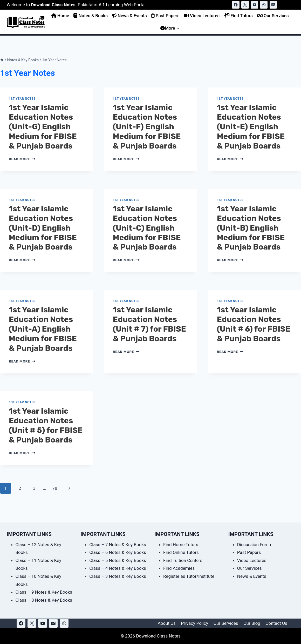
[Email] (273, 5)
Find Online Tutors (181, 552)
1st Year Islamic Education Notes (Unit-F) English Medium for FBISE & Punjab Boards (147, 127)
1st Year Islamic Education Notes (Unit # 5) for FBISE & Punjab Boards (46, 425)
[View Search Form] (289, 5)
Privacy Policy (194, 623)
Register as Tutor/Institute (189, 576)
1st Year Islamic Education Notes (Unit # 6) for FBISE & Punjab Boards (254, 324)
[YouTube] (254, 5)
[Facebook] (236, 5)
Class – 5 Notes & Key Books (118, 560)
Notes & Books (90, 16)
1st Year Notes (22, 99)
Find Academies (179, 568)
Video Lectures (202, 16)
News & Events (129, 16)
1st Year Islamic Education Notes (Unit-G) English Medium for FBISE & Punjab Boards (43, 127)
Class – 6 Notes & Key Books (118, 552)
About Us (167, 623)
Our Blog (252, 623)
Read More (22, 159)
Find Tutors (238, 16)
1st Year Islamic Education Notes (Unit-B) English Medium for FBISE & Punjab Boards (251, 228)
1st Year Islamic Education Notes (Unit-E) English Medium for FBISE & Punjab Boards (251, 127)
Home (60, 16)
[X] (245, 5)
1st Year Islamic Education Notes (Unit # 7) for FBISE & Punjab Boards (149, 324)
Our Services (273, 16)
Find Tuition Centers (183, 560)
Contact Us (276, 623)
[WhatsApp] (264, 5)
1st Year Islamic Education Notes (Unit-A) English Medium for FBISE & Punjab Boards (43, 329)
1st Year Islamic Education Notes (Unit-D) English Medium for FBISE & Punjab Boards (43, 228)
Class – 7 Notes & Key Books (118, 545)
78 (55, 488)
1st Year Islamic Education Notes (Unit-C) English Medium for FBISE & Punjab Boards (147, 228)
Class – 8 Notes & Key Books (44, 600)
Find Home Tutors (181, 545)
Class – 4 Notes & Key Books (118, 568)
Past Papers (165, 16)
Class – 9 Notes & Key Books (44, 592)
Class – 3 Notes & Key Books (118, 576)
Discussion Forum (255, 545)
